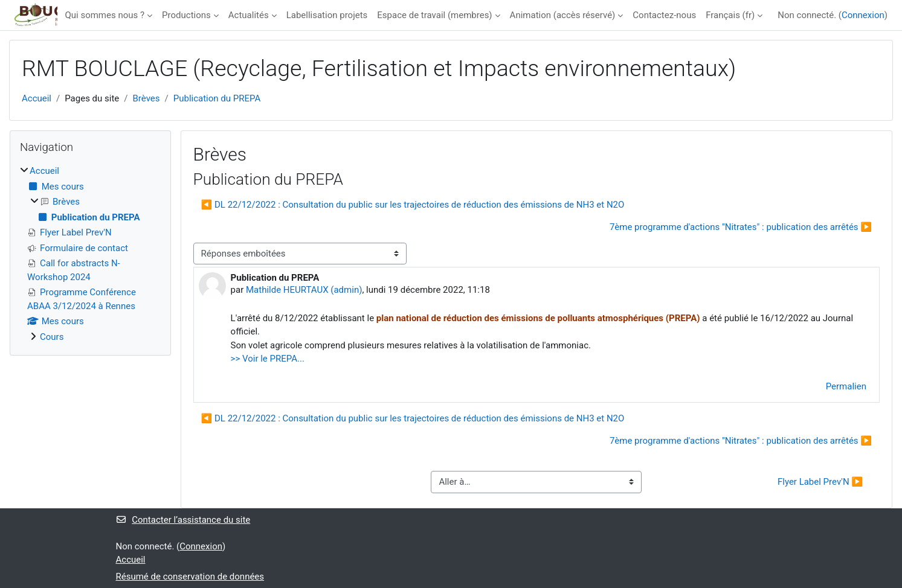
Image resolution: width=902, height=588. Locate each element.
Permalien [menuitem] (846, 386)
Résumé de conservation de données (190, 577)
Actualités (249, 15)
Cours (52, 337)
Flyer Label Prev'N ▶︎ (820, 482)
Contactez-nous (664, 15)
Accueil (37, 98)
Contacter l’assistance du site (183, 520)
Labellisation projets (327, 15)
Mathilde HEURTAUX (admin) (304, 290)
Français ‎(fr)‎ (730, 15)
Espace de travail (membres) (434, 15)
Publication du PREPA (217, 98)
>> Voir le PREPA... (268, 359)
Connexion (863, 15)
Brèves (147, 98)
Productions (186, 15)
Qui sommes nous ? (105, 15)
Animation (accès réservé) (563, 15)
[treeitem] (90, 254)
